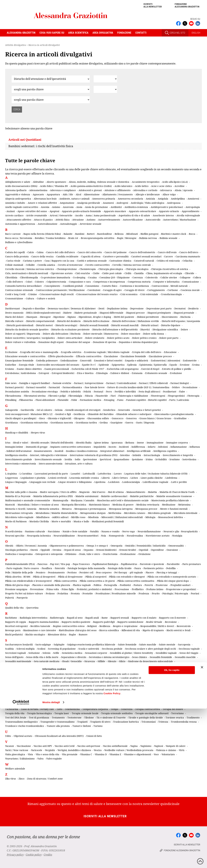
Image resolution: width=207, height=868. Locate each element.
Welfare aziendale (15, 769)
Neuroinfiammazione (149, 531)
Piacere (150, 572)
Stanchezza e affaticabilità (42, 695)
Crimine (33, 294)
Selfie (56, 653)
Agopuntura (53, 194)
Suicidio (132, 695)
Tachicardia (12, 709)
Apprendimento (191, 211)
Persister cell (86, 572)
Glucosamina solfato (98, 418)
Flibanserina (26, 400)
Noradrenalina (135, 536)
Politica (98, 585)
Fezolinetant (170, 392)
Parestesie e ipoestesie (152, 564)
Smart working (85, 687)
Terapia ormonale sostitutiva (117, 713)
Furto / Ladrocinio (179, 400)
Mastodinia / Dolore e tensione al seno (38, 505)
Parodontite (173, 564)
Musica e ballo (81, 521)
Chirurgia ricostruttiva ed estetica (170, 269)
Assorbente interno (163, 215)
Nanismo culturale (35, 531)
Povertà (149, 585)
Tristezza (163, 722)
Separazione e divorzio (74, 657)
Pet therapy (121, 572)
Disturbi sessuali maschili (125, 325)
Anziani (11, 211)
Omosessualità (176, 546)
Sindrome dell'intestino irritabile (58, 665)
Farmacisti (54, 387)
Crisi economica (129, 294)
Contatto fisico (110, 286)
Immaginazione (155, 443)
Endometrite (190, 360)
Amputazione (67, 203)
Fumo (120, 400)
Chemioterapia (88, 269)
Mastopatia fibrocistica (74, 505)
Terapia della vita (15, 713)
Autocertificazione (133, 220)
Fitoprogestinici (176, 396)
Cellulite (30, 265)
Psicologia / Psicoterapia (175, 593)
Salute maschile (148, 644)
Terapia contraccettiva (148, 709)
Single (37, 682)
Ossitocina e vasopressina (19, 554)
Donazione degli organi (51, 342)
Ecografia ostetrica (71, 352)
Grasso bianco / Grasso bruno (155, 418)
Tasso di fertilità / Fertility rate (37, 709)
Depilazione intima (117, 308)
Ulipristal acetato (23, 736)
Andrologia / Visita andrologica (148, 203)
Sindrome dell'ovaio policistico (160, 665)
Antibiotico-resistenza (136, 207)
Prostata (75, 593)
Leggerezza (11, 478)
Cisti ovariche (83, 273)
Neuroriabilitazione (64, 536)
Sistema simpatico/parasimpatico (57, 687)
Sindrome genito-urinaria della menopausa (29, 678)
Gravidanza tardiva (86, 423)
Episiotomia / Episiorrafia (153, 365)
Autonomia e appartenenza (20, 224)
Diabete (67, 313)
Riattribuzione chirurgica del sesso (78, 630)
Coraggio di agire (112, 290)
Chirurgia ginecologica (111, 269)
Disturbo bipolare (171, 325)
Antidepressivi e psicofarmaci (167, 207)
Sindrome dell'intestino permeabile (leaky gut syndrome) (110, 665)
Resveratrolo (184, 626)
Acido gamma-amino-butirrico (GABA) (91, 186)
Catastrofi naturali (144, 261)
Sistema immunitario (108, 682)
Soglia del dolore (138, 687)
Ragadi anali (92, 618)
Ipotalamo (137, 459)
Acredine (180, 186)
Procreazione (122, 589)
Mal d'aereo (99, 492)
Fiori (113, 396)
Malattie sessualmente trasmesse (174, 496)
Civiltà (128, 273)
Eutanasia (137, 373)
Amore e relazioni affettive (42, 203)
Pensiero (41, 572)
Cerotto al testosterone (70, 265)
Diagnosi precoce (135, 313)
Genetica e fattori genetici (147, 410)
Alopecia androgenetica (18, 199)
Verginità (50, 750)
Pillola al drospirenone (70, 577)
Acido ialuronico (123, 186)
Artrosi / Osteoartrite (61, 215)
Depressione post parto (159, 308)
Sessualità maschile (185, 657)
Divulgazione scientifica (165, 329)
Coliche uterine (169, 277)
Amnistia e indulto (15, 203)
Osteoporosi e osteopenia (49, 554)
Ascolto (79, 215)
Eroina (196, 365)
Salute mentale (167, 644)
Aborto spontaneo (56, 182)
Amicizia (150, 199)
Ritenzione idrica (57, 634)
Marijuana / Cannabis (83, 500)
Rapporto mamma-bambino (44, 622)
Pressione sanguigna (16, 589)
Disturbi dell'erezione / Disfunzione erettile (136, 321)
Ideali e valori (21, 443)
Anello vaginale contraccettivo (22, 207)
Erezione (185, 365)
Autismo (91, 220)
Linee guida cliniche (152, 478)
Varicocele (37, 750)
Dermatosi (180, 308)
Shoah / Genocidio (72, 661)
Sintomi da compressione (57, 682)
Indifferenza (138, 447)
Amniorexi (193, 199)
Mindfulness (43, 517)
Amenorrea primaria (104, 199)
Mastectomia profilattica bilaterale (170, 500)
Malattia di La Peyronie (18, 496)
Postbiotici (125, 585)
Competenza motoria (139, 282)
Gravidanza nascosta (62, 423)
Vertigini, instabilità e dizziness (74, 750)
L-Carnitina (26, 474)
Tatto (59, 709)
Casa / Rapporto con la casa (59, 261)
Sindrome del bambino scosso (21, 665)
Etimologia (102, 373)
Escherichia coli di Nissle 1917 (88, 369)
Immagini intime (14, 447)
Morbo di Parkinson (16, 521)
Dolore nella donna (154, 334)
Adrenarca (166, 190)
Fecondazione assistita (17, 392)
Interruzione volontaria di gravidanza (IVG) (94, 455)
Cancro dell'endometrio (142, 252)
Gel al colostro (44, 410)
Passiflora (47, 568)
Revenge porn (13, 630)
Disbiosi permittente (148, 317)
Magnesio (84, 492)
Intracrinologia (152, 455)
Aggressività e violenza (18, 194)
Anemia (45, 207)
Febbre (176, 387)
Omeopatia (117, 546)
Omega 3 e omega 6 (97, 546)
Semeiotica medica (72, 653)
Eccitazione (11, 352)
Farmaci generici (14, 387)
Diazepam (32, 317)
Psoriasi (195, 593)
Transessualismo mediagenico (21, 722)
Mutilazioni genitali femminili (108, 521)
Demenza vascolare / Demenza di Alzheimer (72, 308)
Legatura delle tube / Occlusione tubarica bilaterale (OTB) (156, 474)
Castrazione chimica (120, 261)
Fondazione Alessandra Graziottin (187, 5)
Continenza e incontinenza (134, 286)
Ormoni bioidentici (106, 550)
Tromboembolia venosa (184, 722)
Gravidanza (11, 423)
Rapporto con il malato (144, 618)
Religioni (92, 626)
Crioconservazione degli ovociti (57, 294)
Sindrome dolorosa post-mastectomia (131, 674)
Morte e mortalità (61, 521)
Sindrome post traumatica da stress (155, 678)
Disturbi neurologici (66, 325)
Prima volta (53, 589)
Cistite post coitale (112, 273)
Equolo (173, 365)
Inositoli (59, 451)
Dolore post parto (169, 338)
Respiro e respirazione (125, 626)
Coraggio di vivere (135, 290)
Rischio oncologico (35, 634)
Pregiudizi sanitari (180, 585)
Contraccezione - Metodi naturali (170, 286)
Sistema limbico (130, 682)
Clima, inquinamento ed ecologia (164, 273)
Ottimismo (71, 554)
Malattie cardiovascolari (114, 496)
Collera (197, 277)
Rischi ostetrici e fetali (178, 630)
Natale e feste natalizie (75, 531)
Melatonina (184, 505)
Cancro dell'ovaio (167, 252)
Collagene (185, 277)
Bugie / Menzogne (127, 238)
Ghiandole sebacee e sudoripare (134, 414)
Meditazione (169, 505)
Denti (101, 308)
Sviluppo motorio (40, 699)
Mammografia (61, 500)
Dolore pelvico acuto (118, 338)
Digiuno (72, 317)
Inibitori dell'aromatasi (19, 451)
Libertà (106, 478)
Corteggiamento (156, 290)
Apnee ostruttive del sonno (32, 211)
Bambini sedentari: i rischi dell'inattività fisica (41, 146)
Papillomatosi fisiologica (105, 564)
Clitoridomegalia (29, 277)
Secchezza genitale (112, 649)
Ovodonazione (128, 554)
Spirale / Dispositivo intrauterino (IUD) (128, 691)
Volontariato (168, 754)
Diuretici (145, 329)
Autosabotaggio (69, 224)
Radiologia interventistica (34, 618)
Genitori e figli (63, 414)
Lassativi (75, 474)
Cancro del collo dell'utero (61, 252)
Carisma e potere (33, 261)
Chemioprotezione (67, 269)
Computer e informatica (166, 282)
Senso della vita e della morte (42, 657)
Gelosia (59, 410)
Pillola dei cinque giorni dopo (173, 581)
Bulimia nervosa (148, 238)
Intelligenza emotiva (16, 455)
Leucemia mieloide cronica (84, 478)
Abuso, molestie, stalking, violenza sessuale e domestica (99, 182)
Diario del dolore (14, 317)
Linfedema (171, 478)
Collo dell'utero (15, 282)
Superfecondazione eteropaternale (158, 695)
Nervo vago (129, 531)
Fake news (11, 383)
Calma (40, 252)
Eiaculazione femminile (133, 356)
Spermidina (98, 691)
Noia (104, 536)
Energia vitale (27, 365)
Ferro (109, 392)
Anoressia (68, 207)
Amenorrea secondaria (131, 199)
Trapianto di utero (100, 722)
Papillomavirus (129, 564)
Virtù (182, 750)
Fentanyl (98, 392)
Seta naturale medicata (47, 661)
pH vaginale (136, 572)
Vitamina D (101, 754)
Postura (138, 585)
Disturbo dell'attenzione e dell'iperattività (115, 329)
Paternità (60, 568)
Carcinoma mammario (188, 256)
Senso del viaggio (189, 653)
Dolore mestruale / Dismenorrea (101, 334)
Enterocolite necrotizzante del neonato (58, 365)
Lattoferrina (104, 474)
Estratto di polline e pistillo (177, 369)
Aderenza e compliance (63, 190)
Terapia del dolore (173, 709)
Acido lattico (142, 186)
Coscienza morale (190, 290)
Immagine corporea (177, 443)
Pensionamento (56, 572)
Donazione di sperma (105, 342)
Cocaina (92, 277)
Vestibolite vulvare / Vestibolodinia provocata (129, 750)
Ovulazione (144, 554)
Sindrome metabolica (67, 678)
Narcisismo (54, 531)
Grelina (104, 423)
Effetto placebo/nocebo (61, 356)
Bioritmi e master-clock (174, 234)
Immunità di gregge (37, 447)
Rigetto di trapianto (153, 630)
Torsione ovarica (175, 718)
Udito (8, 736)
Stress (105, 695)
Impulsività (100, 447)
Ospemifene (157, 550)
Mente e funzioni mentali (174, 509)
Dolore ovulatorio (95, 338)
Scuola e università (89, 649)
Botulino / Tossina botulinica (50, 238)
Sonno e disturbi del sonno (57, 691)
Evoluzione (176, 373)
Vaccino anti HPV (43, 746)
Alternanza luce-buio (45, 199)
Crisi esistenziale (149, 294)
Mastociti (10, 505)
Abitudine (38, 182)
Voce (156, 754)
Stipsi (87, 695)
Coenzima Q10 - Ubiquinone (115, 277)
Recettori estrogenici (16, 626)
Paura (138, 568)
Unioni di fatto (94, 736)
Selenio (46, 653)
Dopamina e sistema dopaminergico (138, 342)
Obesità (9, 546)
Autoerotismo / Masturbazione (180, 220)
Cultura (30, 298)
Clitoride (190, 273)
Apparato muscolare (115, 211)
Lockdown (114, 482)
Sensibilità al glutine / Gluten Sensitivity (131, 653)
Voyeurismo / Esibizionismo (20, 759)
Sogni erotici (166, 687)
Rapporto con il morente (172, 618)
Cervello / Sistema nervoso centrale (132, 265)
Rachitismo (11, 618)
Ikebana (130, 443)
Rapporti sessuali (120, 618)
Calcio (31, 252)
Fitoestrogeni (158, 396)
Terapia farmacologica (39, 713)
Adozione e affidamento (117, 190)
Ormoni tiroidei (128, 550)
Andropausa (174, 203)
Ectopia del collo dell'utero (147, 352)
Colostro (39, 282)
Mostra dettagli (51, 862)
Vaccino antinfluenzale (115, 746)
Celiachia (188, 261)
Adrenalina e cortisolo (145, 190)
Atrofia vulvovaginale (188, 215)
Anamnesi (108, 203)
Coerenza (138, 277)
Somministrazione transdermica (23, 691)
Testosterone (74, 718)
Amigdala (163, 199)
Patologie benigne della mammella (86, 568)
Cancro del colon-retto (90, 252)
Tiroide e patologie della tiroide (146, 718)
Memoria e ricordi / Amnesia (21, 509)
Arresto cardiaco (14, 215)
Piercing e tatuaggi (167, 572)
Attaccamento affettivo (19, 220)
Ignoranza (117, 443)
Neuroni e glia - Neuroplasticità (181, 531)
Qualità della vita (14, 608)
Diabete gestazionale (86, 313)
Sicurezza (90, 661)
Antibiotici (116, 207)
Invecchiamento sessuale (48, 459)
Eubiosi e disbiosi (120, 373)
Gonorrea (131, 418)
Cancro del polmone (116, 252)
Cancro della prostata (17, 256)
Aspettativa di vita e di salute (134, 215)
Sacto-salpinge (43, 644)
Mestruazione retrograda (19, 513)
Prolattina (63, 593)
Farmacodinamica (72, 387)
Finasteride (102, 396)
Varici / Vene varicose (17, 750)
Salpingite (59, 644)
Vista (30, 754)
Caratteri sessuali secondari (146, 256)
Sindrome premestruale (18, 682)
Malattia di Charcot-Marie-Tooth (177, 492)
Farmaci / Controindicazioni (121, 383)
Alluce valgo (169, 194)
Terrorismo (177, 713)
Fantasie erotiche (62, 383)
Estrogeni (44, 373)
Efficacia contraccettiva (89, 356)
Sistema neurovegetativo (176, 682)
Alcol (79, 194)
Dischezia (185, 317)
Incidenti (124, 447)
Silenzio (112, 661)
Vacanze (10, 746)
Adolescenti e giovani (90, 190)
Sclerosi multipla (26, 649)
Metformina (115, 513)
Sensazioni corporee (96, 653)
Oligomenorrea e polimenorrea (67, 546)
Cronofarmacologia (171, 294)
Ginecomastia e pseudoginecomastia (174, 414)
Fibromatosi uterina (35, 396)
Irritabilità (161, 459)
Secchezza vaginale (189, 649)
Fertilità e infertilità (125, 392)
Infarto (152, 447)
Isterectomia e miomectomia (21, 464)
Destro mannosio (14, 313)
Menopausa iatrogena (121, 509)
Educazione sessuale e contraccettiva (25, 356)
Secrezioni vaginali (15, 653)
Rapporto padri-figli (104, 622)
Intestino (125, 455)
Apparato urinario (169, 211)
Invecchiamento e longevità (178, 455)
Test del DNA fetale (16, 718)
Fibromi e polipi (57, 396)
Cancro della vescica (42, 256)
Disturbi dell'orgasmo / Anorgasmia (181, 321)
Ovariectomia (110, 554)
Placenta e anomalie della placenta (51, 585)
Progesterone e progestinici (181, 589)
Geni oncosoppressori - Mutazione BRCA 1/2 (29, 414)
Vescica (98, 750)
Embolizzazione (69, 360)
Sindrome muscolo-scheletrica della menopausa (107, 678)
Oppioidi (45, 550)
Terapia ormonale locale (85, 713)
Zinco (22, 779)
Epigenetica (118, 365)
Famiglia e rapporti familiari (35, 383)
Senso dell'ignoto (14, 657)
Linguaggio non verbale (42, 482)
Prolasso (50, 593)
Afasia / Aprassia (184, 190)
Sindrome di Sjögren (97, 674)
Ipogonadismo (122, 459)
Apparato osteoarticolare (143, 211)
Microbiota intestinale (186, 513)
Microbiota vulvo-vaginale (19, 517)
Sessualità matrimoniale (18, 661)
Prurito (156, 593)
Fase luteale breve (95, 387)
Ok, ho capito (172, 829)
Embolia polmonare (47, 360)
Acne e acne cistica (161, 186)
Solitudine (181, 687)
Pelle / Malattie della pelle (19, 572)
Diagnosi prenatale (184, 313)
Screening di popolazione (62, 649)
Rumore (83, 634)
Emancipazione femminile (19, 360)
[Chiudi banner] (202, 827)
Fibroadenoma (13, 396)
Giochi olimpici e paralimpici (21, 418)
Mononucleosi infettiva (171, 517)
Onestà (34, 550)
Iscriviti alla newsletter (153, 5)
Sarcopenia (184, 644)
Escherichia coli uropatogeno (123, 369)
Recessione (171, 622)
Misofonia (93, 517)
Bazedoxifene (105, 234)
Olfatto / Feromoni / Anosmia (31, 546)
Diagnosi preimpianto (159, 313)
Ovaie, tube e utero (90, 554)
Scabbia (9, 649)
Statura (63, 695)
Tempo (114, 709)
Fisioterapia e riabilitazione (133, 396)
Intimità (137, 455)
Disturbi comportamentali (40, 321)
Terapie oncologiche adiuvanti (152, 713)
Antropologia (193, 207)
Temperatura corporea (95, 709)
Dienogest (45, 317)
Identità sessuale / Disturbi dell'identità (52, 443)
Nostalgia (177, 536)
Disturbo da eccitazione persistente (70, 329)
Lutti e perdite (179, 482)
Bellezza (119, 234)
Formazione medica (91, 400)
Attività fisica (63, 220)
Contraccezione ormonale (19, 290)
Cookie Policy (112, 853)
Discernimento (170, 317)
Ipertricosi (105, 459)
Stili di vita (76, 695)
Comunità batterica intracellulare (23, 286)
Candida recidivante (67, 256)
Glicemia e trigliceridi (59, 418)
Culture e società (46, 298)
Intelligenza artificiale (139, 451)
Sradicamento (171, 691)
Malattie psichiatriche (142, 496)
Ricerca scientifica (109, 630)
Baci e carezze (13, 234)
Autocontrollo (153, 220)
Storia (96, 695)
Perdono (72, 572)
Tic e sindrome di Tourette (111, 718)
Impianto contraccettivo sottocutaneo (71, 447)
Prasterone (162, 585)
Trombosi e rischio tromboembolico (25, 726)
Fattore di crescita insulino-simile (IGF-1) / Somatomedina (138, 387)
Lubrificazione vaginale (155, 482)
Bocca (192, 234)
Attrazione (78, 220)
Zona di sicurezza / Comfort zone (45, 779)
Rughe (73, 634)
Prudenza (144, 593)
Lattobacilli (89, 474)
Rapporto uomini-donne (130, 622)
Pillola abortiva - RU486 (18, 577)
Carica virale (13, 261)
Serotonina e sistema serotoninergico (109, 657)
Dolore (184, 329)
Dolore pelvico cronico (144, 338)
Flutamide (63, 400)
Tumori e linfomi (82, 726)
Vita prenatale (70, 754)
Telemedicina (72, 709)
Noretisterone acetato (158, 536)
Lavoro (118, 474)
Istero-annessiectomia (51, 464)
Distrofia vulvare (14, 321)
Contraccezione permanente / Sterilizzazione (60, 290)
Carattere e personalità (116, 256)
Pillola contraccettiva (66, 581)
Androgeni (122, 203)
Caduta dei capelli (15, 252)
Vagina (134, 746)
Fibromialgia (75, 396)
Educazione (170, 352)
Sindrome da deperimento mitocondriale (150, 661)
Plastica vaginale (82, 585)
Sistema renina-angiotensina (21, 687)
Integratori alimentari (112, 451)
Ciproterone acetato (62, 273)
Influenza (195, 447)
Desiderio (193, 308)
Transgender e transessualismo (57, 722)
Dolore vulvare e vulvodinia (20, 342)
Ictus (8, 443)
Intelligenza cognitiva (165, 451)
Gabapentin (12, 410)
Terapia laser (62, 713)
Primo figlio (68, 589)
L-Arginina (11, 474)
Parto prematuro (192, 564)
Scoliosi (41, 649)
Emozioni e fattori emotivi (108, 360)
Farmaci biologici (180, 383)
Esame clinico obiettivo (29, 369)
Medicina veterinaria (148, 505)
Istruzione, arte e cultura (79, 464)
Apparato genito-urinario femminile (82, 211)
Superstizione (187, 695)
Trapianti (82, 722)
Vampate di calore (176, 746)
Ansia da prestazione (96, 207)
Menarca (67, 509)
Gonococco (118, 418)
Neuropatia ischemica (39, 536)
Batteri (91, 234)
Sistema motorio (150, 682)
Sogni (153, 687)
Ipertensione (90, 459)
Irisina (149, 459)
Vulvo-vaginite (54, 759)
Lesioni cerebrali (57, 478)
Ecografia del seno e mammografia (39, 352)
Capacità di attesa (91, 256)
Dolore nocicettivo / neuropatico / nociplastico (30, 338)
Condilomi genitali (73, 286)
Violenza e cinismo (166, 750)
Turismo (98, 726)
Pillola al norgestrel (96, 577)
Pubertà (10, 598)
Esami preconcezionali (57, 369)
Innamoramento (43, 451)
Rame (105, 618)
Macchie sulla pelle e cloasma (21, 492)
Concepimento (52, 286)
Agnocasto (38, 194)
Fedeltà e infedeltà (71, 392)
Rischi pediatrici (14, 634)
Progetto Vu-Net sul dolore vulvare (24, 593)
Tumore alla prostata (58, 726)
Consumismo (92, 286)
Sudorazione (118, 695)
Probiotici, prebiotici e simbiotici (94, 589)
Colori (29, 282)
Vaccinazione (24, 746)
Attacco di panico (43, 220)
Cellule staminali (14, 265)
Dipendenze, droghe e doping (95, 317)
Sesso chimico (140, 657)
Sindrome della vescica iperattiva (149, 670)
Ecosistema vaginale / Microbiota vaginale (107, 352)
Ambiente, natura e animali (74, 199)
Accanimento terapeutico (146, 182)
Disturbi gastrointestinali (20, 325)
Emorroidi (86, 360)
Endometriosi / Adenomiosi (166, 360)
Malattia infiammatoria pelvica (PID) (53, 496)
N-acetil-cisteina (14, 531)
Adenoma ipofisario (16, 190)
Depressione (137, 308)
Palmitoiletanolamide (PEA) (20, 564)
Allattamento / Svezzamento (118, 194)
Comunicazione (191, 282)
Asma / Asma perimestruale (101, 215)
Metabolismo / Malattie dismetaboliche (57, 513)
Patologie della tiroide (120, 568)
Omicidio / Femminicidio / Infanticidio (145, 546)
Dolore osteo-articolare (70, 338)
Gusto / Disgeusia (145, 423)
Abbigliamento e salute (18, 182)
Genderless (109, 410)
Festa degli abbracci (149, 392)
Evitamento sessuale (156, 373)
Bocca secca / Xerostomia (19, 238)
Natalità (94, 531)
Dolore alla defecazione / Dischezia (62, 334)
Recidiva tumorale (40, 626)
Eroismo (10, 369)
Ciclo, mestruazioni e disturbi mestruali (27, 273)
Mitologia (150, 517)
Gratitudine (180, 418)
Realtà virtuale (154, 622)
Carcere (169, 256)
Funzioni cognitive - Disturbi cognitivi (146, 400)
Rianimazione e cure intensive (40, 630)
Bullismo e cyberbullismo (19, 242)
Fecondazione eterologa (45, 392)
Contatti (141, 33)
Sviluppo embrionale (17, 699)
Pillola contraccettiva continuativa (136, 581)
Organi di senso (72, 550)
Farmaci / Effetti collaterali (153, 383)
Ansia (79, 207)
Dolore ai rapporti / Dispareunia (23, 334)
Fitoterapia (193, 396)
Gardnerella (27, 410)
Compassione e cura (80, 282)
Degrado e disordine (34, 308)
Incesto (112, 447)
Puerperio (22, 598)
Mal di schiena (116, 492)
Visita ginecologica (15, 754)
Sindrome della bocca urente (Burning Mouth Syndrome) (36, 670)
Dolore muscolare (131, 334)
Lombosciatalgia (131, 482)
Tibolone (89, 718)
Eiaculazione (111, 356)
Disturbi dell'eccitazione (96, 321)
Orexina (57, 550)
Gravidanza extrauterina (34, 423)
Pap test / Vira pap (60, 564)
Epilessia (132, 365)
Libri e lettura (120, 478)
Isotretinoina (189, 459)
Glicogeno (79, 418)
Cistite (96, 273)
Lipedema (100, 482)
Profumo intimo (155, 589)
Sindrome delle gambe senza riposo (64, 674)
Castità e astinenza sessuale (92, 261)
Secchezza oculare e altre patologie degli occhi (151, 649)
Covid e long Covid (15, 294)
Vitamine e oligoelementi (138, 754)
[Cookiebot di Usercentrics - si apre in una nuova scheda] (21, 862)
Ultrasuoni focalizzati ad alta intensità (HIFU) (59, 736)
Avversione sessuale (91, 224)
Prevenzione (37, 589)
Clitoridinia (11, 277)
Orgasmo (88, 550)
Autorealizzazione (48, 224)
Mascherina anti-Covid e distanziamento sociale (123, 500)
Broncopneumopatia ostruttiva (98, 238)
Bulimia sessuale (169, 238)
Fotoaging (109, 400)
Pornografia (111, 585)
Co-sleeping (79, 277)
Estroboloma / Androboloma (21, 373)
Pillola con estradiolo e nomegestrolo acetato (172, 577)
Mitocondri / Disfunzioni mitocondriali (122, 517)
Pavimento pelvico (154, 568)
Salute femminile (127, 644)
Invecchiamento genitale (19, 459)
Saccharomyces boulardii (19, 644)
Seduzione (34, 653)
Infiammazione (179, 447)
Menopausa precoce (146, 509)
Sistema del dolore (84, 682)
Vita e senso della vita (47, 754)
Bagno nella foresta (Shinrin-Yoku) (42, 234)
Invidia (68, 459)
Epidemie (104, 365)
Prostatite (88, 593)
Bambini (80, 234)
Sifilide (101, 661)
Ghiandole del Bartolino (101, 414)
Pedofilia (171, 568)
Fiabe (182, 392)
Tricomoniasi (149, 722)
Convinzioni (94, 290)
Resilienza (105, 626)
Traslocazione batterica (126, 722)
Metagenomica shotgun (93, 513)
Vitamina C (86, 754)
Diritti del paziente (124, 317)
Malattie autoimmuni (87, 496)
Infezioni (163, 447)
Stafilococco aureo (15, 695)
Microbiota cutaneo (135, 513)
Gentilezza (79, 414)
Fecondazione (190, 387)
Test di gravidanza (39, 718)
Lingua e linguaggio (16, 482)
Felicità (87, 392)
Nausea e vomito (110, 531)
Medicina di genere (123, 505)
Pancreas (42, 564)
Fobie (74, 400)
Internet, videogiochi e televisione (49, 455)
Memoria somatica (49, 509)
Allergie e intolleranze (148, 194)
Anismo (56, 207)
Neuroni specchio (15, 536)
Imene (140, 443)
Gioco (42, 418)
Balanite (68, 234)
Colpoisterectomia (56, 282)
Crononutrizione (14, 298)
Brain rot (73, 238)
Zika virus (11, 779)
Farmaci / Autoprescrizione (89, 383)
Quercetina (32, 608)
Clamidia (139, 273)
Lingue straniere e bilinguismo (75, 482)
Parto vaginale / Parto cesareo (23, 568)
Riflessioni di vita (131, 630)
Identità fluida (84, 443)
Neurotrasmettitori (88, 536)
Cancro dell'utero (189, 252)
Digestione (59, 317)
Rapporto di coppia (16, 622)
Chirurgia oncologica (137, 269)
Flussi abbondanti (45, 400)
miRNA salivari (60, 517)
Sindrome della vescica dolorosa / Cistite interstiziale (99, 670)
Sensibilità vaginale (166, 653)
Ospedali (143, 550)
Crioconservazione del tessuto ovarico (97, 294)
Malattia (152, 492)
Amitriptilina (178, 199)
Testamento (58, 718)
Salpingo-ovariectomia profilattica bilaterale (91, 644)
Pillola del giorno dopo (17, 585)
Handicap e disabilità (17, 433)
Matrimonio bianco (99, 505)
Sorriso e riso (82, 691)
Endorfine (11, 365)
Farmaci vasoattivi (36, 387)
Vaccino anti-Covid (65, 746)
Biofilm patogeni (149, 234)
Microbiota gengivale (159, 513)
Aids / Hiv (68, 194)
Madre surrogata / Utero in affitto (58, 492)
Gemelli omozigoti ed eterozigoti (83, 410)
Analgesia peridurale (89, 203)
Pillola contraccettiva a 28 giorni (97, 581)
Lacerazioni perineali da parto (51, 474)
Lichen (134, 478)
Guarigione (117, 423)
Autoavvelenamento (109, 220)
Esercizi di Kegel (150, 369)
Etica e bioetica (85, 373)
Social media (119, 687)
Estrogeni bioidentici (63, 373)
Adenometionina (38, 190)
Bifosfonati (132, 234)
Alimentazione (92, 194)
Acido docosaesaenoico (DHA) (21, 186)
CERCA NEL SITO (175, 33)
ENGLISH (196, 33)
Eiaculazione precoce (160, 356)
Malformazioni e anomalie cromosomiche (28, 500)
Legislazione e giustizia (33, 478)
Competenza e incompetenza (109, 282)
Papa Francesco (81, 564)
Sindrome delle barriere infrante (23, 674)
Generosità (124, 410)
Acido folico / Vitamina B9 (54, 186)
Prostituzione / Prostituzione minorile (116, 593)
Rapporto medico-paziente (76, 622)
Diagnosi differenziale (112, 313)
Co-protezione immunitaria (55, 277)
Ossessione (172, 550)
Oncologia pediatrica (16, 550)
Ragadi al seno (75, 618)
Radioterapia (57, 618)
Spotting (156, 691)
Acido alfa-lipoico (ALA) (175, 182)
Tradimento (193, 718)
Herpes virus (38, 433)
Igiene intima (101, 443)
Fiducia (89, 396)
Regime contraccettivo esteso (69, 626)
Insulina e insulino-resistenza (82, 451)
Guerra (129, 423)
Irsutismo (175, 459)
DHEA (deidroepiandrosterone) (43, 313)
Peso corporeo (104, 572)
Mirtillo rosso (78, 517)
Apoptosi (54, 211)
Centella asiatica (46, 265)
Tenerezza (127, 709)
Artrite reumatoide (37, 215)
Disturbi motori (44, 325)
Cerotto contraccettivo (98, 265)
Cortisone (173, 290)
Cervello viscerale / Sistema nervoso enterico (30, 269)
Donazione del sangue (78, 342)
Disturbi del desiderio (69, 321)
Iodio (78, 459)
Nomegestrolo (116, 536)
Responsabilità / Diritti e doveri (157, 626)
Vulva (40, 759)
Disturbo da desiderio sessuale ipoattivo (27, 329)
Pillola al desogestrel (44, 577)
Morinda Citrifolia (39, 521)
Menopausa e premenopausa (90, 509)
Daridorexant (13, 308)
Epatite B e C (89, 365)
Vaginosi (159, 746)
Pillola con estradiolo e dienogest (127, 577)
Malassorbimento (136, 492)
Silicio (122, 661)
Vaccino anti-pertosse (89, 746)
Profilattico (138, 589)
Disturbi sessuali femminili (94, 325)
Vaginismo (146, 746)
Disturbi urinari (150, 325)
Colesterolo (152, 277)
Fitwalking (11, 400)
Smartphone (103, 687)
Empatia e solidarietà (137, 360)
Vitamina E (115, 754)
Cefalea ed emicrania (168, 261)
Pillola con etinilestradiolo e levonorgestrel (28, 581)
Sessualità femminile (161, 657)
